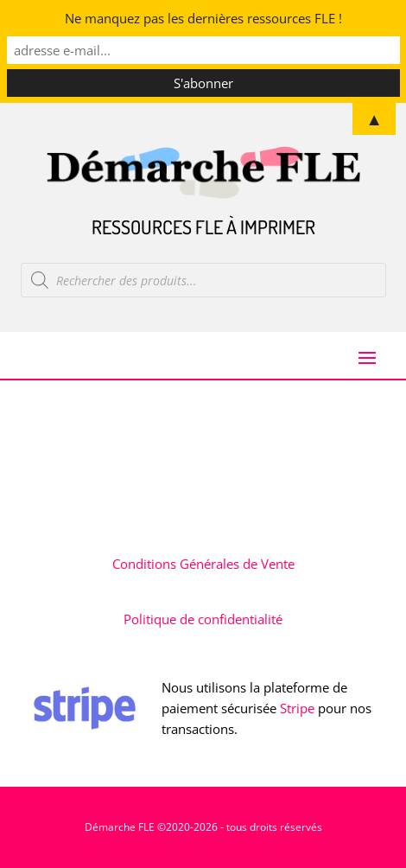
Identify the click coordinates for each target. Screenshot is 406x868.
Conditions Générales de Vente (203, 564)
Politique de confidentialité (203, 619)
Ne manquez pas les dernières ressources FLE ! (203, 18)
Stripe (297, 708)
